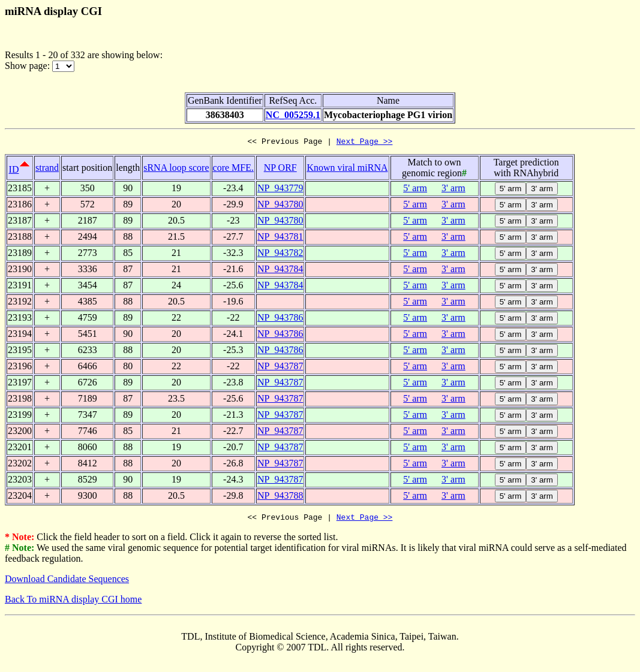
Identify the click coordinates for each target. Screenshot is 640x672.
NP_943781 (280, 238)
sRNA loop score (176, 169)
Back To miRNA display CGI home (73, 603)
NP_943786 (280, 319)
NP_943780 (280, 206)
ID (14, 171)
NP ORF (280, 169)
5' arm (415, 190)
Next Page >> (365, 143)
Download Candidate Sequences (67, 582)
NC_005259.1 (293, 115)
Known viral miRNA (347, 169)
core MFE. (233, 169)
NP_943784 (280, 271)
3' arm (453, 190)
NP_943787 (280, 368)
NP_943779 (280, 190)
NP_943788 (280, 497)
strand (47, 169)
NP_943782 (280, 254)
